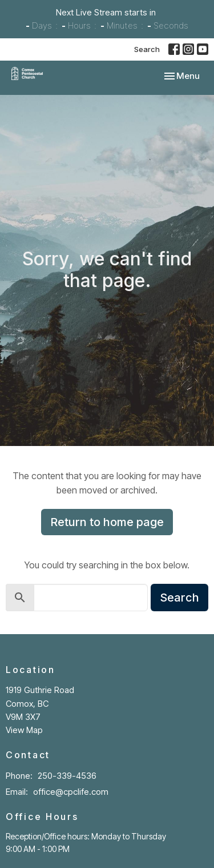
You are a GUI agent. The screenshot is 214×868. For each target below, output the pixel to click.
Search (147, 49)
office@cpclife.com (71, 792)
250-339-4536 (67, 776)
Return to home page (107, 522)
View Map (24, 730)
